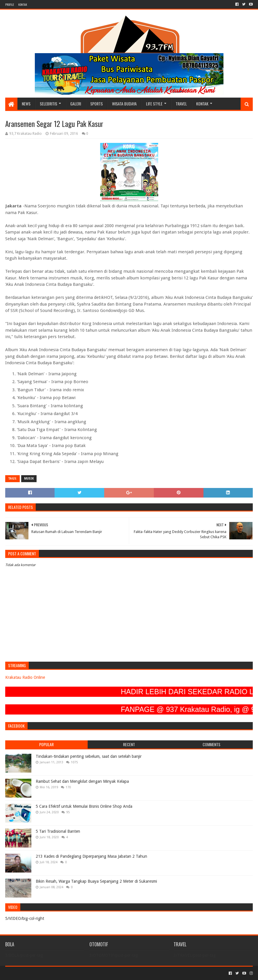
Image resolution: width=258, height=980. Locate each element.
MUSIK (29, 479)
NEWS (26, 104)
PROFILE (10, 5)
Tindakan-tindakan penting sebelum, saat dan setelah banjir (89, 756)
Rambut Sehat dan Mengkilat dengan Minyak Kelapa (82, 781)
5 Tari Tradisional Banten (58, 831)
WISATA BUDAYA (124, 104)
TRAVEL (181, 104)
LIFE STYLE (154, 104)
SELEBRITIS (48, 104)
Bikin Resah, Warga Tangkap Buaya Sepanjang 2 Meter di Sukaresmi (96, 881)
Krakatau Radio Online (25, 677)
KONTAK (23, 5)
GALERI (76, 104)
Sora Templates (37, 973)
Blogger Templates (71, 973)
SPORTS (96, 104)
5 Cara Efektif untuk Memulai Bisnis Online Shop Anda (84, 806)
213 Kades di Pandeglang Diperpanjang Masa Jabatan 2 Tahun (91, 856)
